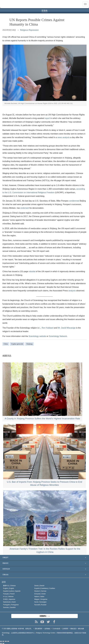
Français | (9, 594)
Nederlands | (9, 602)
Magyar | (41, 599)
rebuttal (32, 271)
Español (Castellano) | (45, 588)
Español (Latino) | (12, 591)
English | (9, 588)
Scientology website (37, 336)
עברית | (8, 597)
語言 (4, 582)
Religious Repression (29, 30)
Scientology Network (58, 336)
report (47, 118)
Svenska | (9, 607)
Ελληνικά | (40, 594)
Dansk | (39, 586)
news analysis (64, 137)
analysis (72, 291)
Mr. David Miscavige (67, 328)
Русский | (40, 605)
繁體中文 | (9, 586)
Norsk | (40, 602)
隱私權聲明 (39, 629)
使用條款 (47, 629)
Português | (11, 605)
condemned (74, 201)
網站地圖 (81, 629)
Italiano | (39, 597)
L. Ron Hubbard (46, 328)
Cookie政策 (56, 629)
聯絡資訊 (73, 629)
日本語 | (9, 599)
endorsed (25, 208)
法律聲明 (65, 629)
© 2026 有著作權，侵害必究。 (17, 629)
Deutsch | (40, 591)
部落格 (45, 11)
